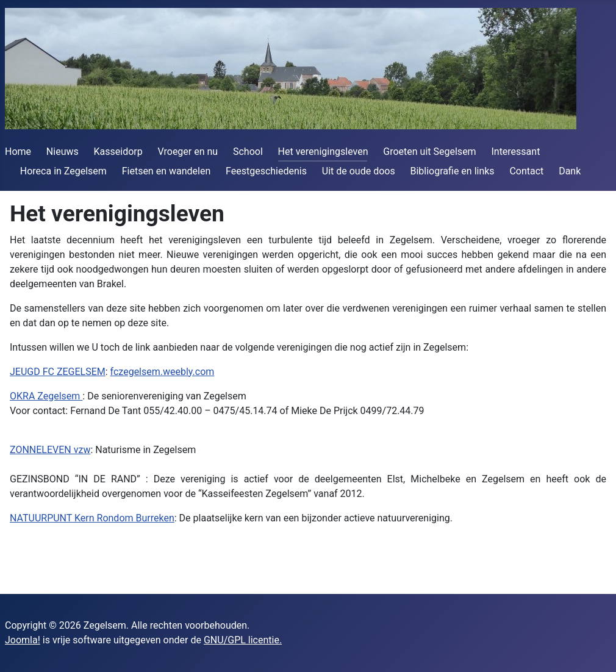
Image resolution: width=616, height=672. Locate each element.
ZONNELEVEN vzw (50, 450)
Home (18, 152)
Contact (526, 171)
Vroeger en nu (188, 152)
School (248, 152)
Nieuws (63, 152)
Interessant (515, 152)
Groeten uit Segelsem (429, 152)
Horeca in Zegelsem (63, 171)
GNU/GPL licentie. (243, 640)
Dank (570, 171)
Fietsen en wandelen (167, 171)
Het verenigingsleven (323, 152)
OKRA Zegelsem (46, 396)
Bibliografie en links (452, 171)
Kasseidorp (118, 152)
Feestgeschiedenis (266, 171)
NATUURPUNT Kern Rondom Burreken (92, 518)
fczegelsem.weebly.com (163, 372)
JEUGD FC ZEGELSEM (58, 372)
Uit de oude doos (359, 171)
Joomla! (23, 640)
